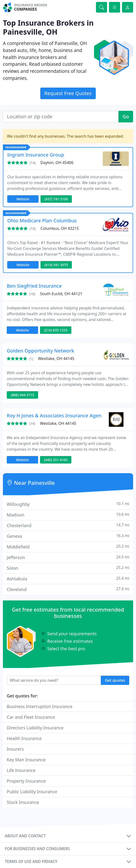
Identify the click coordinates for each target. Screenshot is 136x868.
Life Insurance (21, 770)
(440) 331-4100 (56, 460)
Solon (68, 568)
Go (126, 116)
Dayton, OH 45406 (57, 163)
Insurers (15, 749)
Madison (68, 515)
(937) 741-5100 (56, 199)
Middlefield (68, 547)
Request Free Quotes (68, 93)
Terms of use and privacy (31, 861)
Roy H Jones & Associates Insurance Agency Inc (61, 415)
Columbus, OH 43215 (60, 228)
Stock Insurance (23, 802)
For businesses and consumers (37, 849)
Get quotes (115, 680)
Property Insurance (26, 781)
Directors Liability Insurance (35, 728)
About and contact (25, 836)
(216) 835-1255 (56, 330)
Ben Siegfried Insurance (34, 286)
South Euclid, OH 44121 (61, 294)
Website (23, 199)
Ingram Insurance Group (36, 155)
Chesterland (68, 525)
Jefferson (68, 557)
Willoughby (68, 504)
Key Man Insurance (26, 760)
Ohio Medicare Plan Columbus (42, 221)
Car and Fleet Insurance (31, 717)
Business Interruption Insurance (40, 706)
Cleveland (68, 589)
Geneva (68, 536)
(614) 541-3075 (56, 265)
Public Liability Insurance (32, 792)
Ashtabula (68, 579)
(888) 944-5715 (23, 395)
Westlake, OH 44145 (56, 359)
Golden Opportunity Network (40, 351)
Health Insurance (24, 738)
